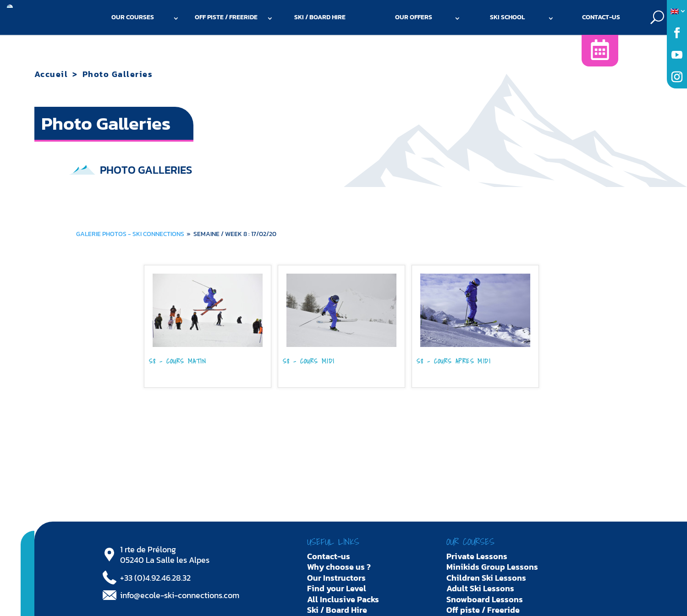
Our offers (414, 17)
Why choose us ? (339, 567)
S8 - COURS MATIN (178, 362)
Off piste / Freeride (226, 17)
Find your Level (337, 588)
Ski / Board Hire (320, 17)
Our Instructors (336, 578)
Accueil (51, 74)
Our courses (133, 17)
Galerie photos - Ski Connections (130, 234)
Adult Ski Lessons (480, 588)
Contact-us (601, 17)
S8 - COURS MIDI (309, 362)
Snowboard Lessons (485, 599)
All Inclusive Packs (343, 599)
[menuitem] (677, 11)
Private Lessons (477, 556)
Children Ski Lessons (486, 578)
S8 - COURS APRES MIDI (453, 362)
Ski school (507, 17)
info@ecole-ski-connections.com (180, 595)
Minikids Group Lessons (492, 567)
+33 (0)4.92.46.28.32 (155, 578)
